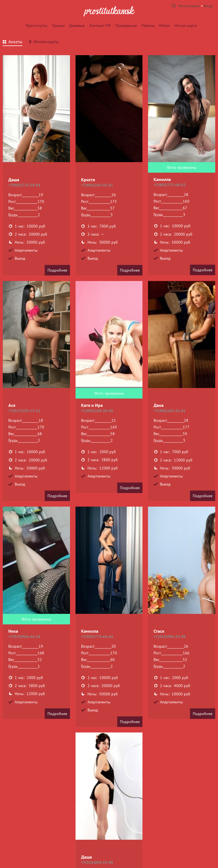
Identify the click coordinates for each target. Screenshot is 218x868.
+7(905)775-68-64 (97, 637)
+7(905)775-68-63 (170, 185)
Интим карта (186, 25)
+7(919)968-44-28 (24, 637)
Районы (148, 25)
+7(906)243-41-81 (97, 185)
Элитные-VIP (100, 25)
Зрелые (58, 25)
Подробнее (57, 270)
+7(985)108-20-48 (97, 411)
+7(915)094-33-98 (170, 637)
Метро (165, 25)
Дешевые (77, 25)
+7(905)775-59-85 (24, 185)
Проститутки (37, 25)
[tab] (13, 42)
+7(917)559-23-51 (24, 411)
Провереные (126, 25)
